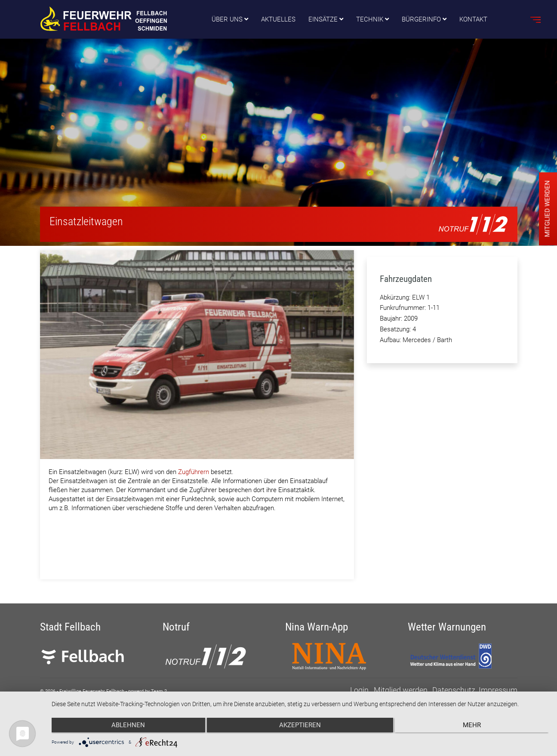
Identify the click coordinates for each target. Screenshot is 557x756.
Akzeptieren (300, 726)
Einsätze (323, 19)
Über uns (227, 19)
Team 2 (159, 691)
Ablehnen (126, 726)
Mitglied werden (401, 690)
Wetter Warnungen (447, 627)
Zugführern (194, 472)
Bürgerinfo (421, 19)
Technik (370, 19)
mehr (474, 726)
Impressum (498, 690)
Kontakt (473, 19)
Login (359, 690)
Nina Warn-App (317, 627)
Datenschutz (454, 690)
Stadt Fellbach (70, 627)
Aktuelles (278, 19)
